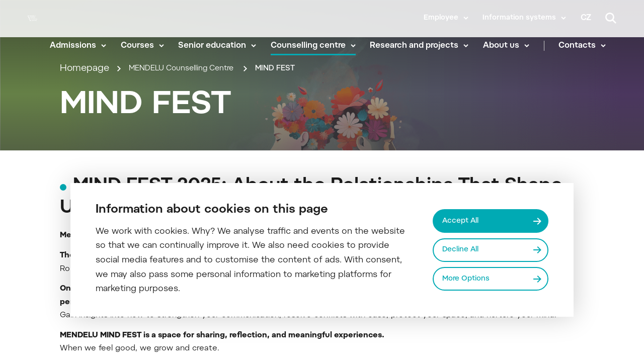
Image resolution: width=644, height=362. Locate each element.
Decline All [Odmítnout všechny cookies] (464, 250)
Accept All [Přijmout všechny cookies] (464, 219)
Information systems (519, 18)
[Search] (611, 18)
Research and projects (425, 45)
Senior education (223, 45)
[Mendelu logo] (37, 31)
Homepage (85, 115)
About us (512, 45)
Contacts (588, 45)
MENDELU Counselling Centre (197, 115)
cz (586, 18)
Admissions (84, 45)
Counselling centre (319, 45)
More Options (470, 280)
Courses (148, 45)
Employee (441, 18)
